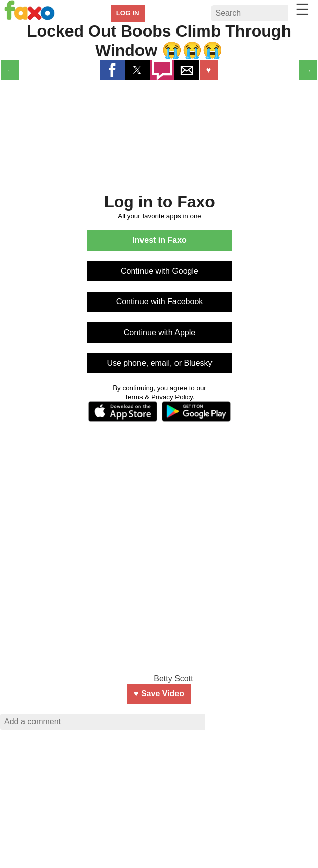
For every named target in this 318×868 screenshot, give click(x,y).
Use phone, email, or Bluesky (159, 363)
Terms (133, 397)
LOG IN (128, 13)
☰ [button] (303, 10)
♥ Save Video (159, 694)
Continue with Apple (160, 332)
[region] (159, 802)
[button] (112, 70)
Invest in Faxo (160, 240)
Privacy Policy (172, 397)
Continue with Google (160, 271)
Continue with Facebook (160, 301)
